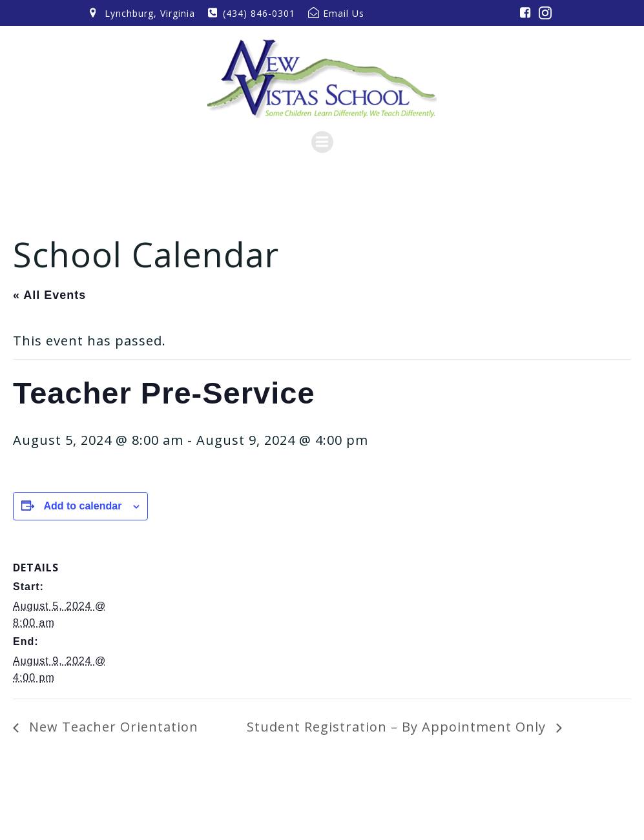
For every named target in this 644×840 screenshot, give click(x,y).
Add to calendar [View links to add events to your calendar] (82, 506)
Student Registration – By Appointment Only (398, 727)
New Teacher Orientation (112, 727)
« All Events (49, 295)
